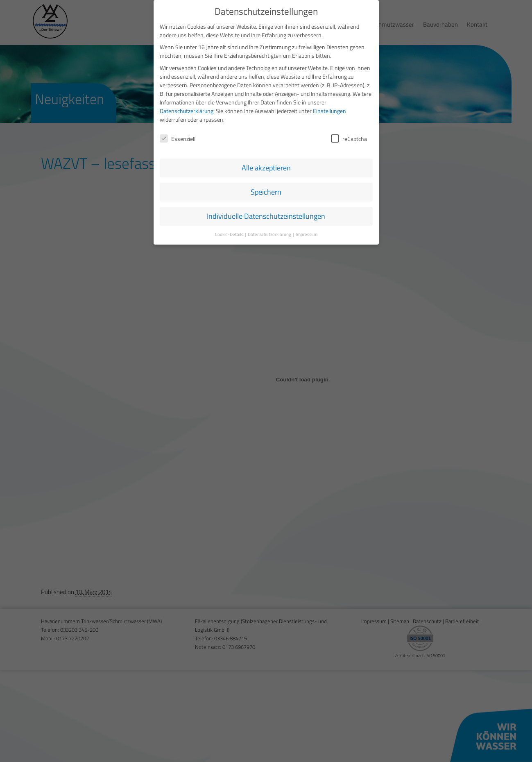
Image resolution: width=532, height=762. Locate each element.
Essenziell (178, 137)
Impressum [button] (307, 232)
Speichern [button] (266, 190)
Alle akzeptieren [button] (266, 166)
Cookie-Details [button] (230, 232)
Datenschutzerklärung (187, 109)
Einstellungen (329, 109)
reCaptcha (349, 137)
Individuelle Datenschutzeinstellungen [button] (266, 214)
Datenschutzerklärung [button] (270, 232)
